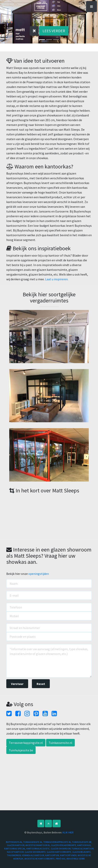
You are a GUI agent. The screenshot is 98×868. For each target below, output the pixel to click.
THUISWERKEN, (14, 855)
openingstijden (39, 574)
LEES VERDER (54, 31)
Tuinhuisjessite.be (21, 750)
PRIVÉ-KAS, (61, 859)
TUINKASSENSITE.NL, (33, 842)
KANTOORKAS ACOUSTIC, (39, 849)
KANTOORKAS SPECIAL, (15, 849)
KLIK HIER (68, 832)
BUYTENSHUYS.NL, (15, 842)
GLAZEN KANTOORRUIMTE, (59, 852)
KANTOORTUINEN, (69, 855)
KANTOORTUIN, (53, 855)
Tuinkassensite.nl (60, 743)
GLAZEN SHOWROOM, (61, 849)
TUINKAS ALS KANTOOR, (83, 849)
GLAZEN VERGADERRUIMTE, (64, 845)
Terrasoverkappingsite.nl (26, 743)
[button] (7, 24)
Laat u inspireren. (57, 279)
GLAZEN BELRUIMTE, (82, 852)
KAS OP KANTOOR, (16, 852)
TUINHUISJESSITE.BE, (82, 842)
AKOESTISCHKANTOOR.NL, (38, 845)
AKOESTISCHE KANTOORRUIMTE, (40, 859)
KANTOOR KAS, (84, 845)
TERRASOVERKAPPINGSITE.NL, (58, 842)
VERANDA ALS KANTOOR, (33, 855)
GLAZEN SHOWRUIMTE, (36, 852)
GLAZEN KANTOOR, (16, 845)
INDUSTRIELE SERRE (76, 859)
